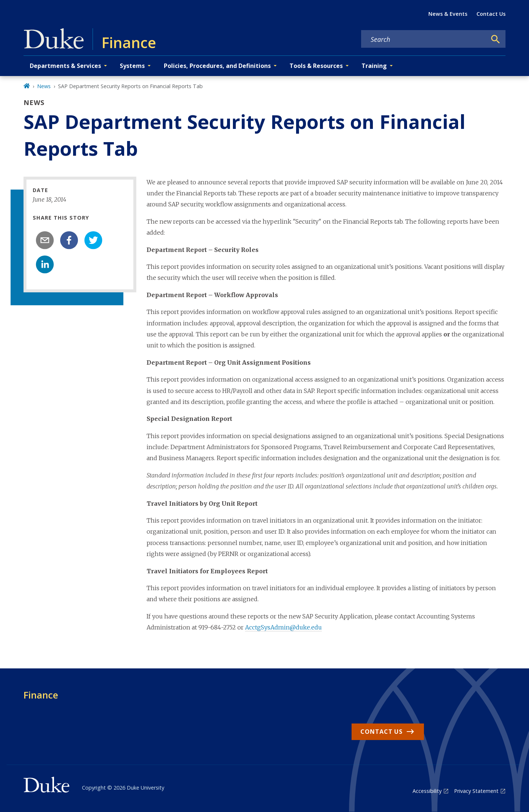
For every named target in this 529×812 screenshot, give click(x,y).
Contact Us (491, 14)
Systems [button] (132, 66)
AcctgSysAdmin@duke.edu (283, 627)
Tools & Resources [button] (316, 66)
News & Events (448, 14)
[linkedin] (45, 264)
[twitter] (93, 240)
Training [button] (374, 66)
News (44, 86)
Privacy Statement (476, 791)
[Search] (496, 39)
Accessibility (427, 791)
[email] (45, 240)
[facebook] (69, 240)
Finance (41, 695)
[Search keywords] (424, 39)
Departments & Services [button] (65, 66)
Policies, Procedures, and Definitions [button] (217, 66)
